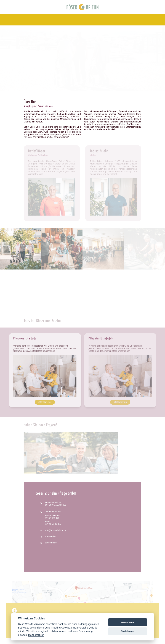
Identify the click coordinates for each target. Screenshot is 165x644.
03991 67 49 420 (53, 512)
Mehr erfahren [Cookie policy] (36, 635)
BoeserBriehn (51, 536)
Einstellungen (127, 631)
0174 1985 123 (52, 518)
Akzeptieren (127, 622)
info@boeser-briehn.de (56, 530)
